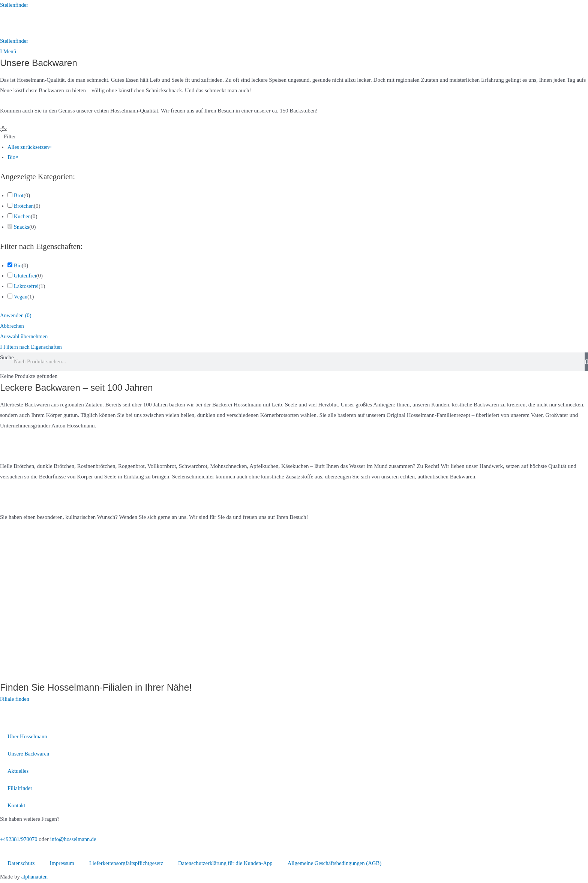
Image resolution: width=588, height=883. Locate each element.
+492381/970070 (19, 840)
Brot (19, 196)
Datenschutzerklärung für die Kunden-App (229, 864)
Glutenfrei (25, 276)
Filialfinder (20, 789)
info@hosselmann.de (75, 840)
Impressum (63, 864)
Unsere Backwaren (29, 754)
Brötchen (24, 207)
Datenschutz (21, 864)
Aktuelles (18, 772)
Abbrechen (12, 327)
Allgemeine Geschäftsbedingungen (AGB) (340, 864)
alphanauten (35, 877)
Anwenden (16, 316)
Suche (7, 358)
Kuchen (23, 217)
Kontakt (16, 806)
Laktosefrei (27, 287)
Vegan (21, 297)
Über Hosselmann (28, 737)
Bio (18, 266)
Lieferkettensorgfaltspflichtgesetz (128, 864)
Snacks (22, 227)
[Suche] (586, 362)
